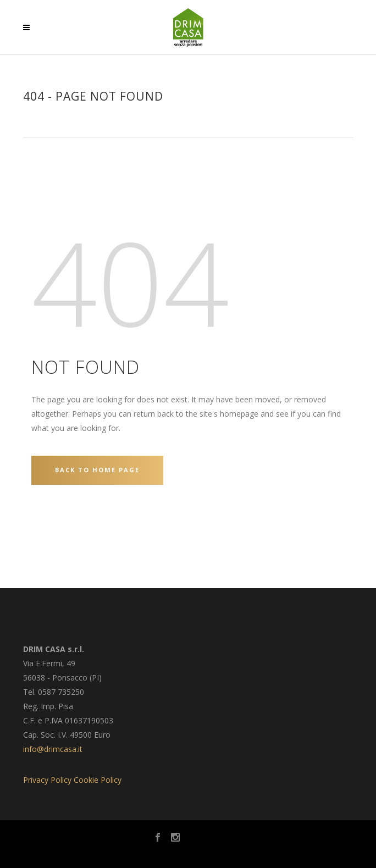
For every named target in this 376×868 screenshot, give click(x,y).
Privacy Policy (47, 780)
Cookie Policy (98, 780)
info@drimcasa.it (53, 749)
